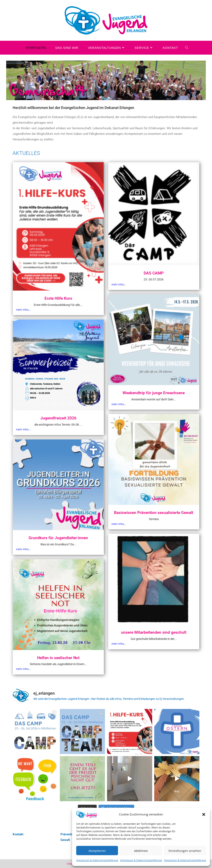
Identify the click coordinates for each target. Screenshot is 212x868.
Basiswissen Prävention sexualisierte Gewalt (154, 513)
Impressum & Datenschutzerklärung (97, 860)
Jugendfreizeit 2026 (58, 418)
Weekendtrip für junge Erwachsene (154, 393)
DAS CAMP (154, 273)
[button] (204, 814)
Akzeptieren (97, 851)
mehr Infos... (23, 310)
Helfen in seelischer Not (58, 658)
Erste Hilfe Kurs (58, 298)
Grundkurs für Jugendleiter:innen (58, 538)
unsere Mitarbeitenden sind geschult (154, 632)
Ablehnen (141, 851)
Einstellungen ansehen (185, 851)
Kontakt (18, 834)
